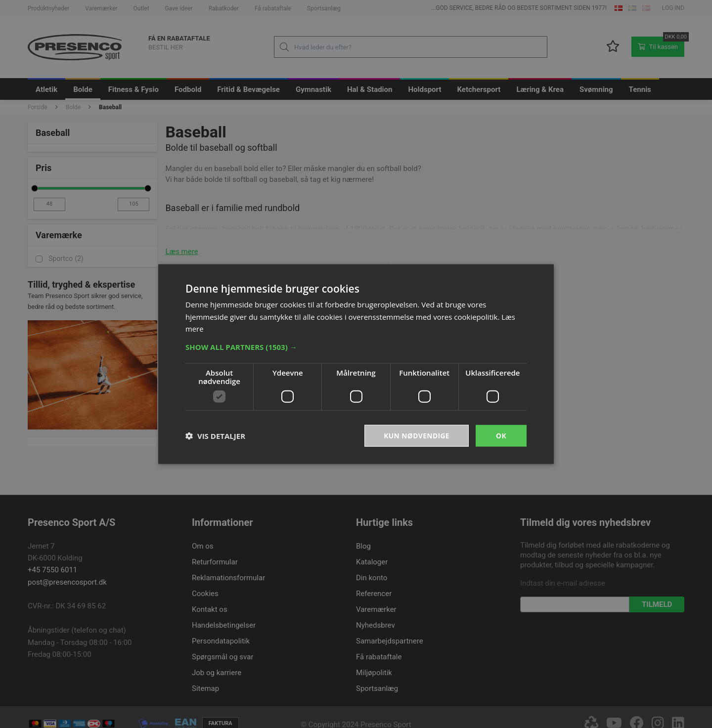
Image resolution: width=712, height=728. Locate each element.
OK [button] (501, 435)
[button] (356, 346)
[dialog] (356, 364)
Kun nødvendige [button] (416, 435)
